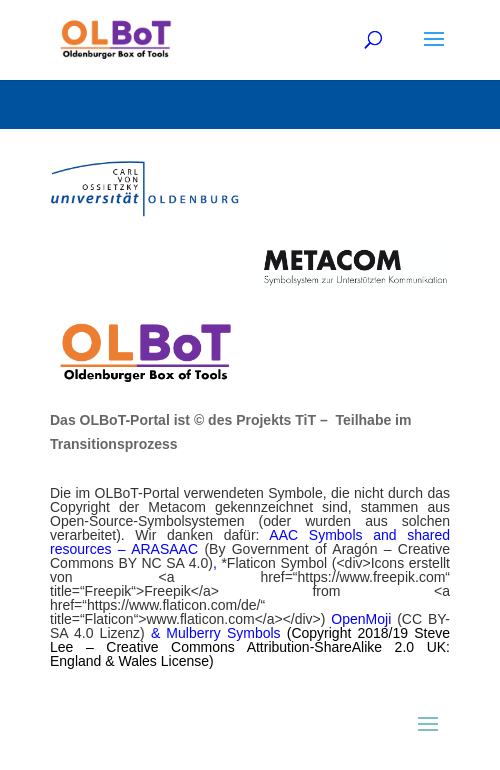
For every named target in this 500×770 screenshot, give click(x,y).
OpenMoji (364, 619)
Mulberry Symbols (226, 633)
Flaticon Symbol (279, 563)
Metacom (181, 507)
